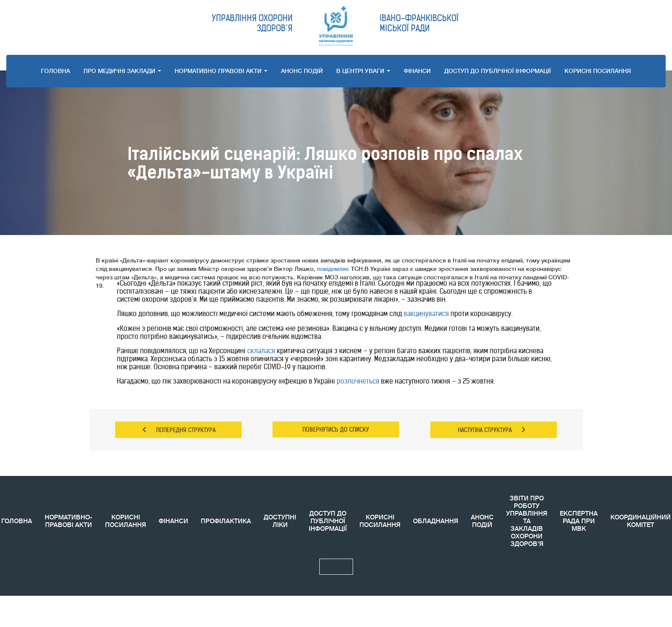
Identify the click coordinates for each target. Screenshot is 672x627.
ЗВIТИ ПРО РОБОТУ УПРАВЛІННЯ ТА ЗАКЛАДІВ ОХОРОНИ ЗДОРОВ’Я (527, 521)
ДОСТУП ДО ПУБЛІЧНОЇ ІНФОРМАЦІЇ (498, 71)
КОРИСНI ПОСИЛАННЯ (598, 71)
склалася (261, 351)
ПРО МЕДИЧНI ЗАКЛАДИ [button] (122, 71)
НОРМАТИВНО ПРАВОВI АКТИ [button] (221, 71)
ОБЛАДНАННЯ (436, 521)
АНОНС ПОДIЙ (302, 71)
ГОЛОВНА (55, 71)
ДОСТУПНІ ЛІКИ (280, 521)
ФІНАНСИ (417, 71)
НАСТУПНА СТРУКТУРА (492, 430)
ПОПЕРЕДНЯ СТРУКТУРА (179, 430)
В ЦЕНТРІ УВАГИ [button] (363, 71)
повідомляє (333, 269)
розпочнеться (358, 381)
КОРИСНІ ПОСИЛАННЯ (125, 521)
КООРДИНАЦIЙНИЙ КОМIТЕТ (641, 521)
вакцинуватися (426, 313)
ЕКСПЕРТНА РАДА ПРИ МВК (579, 521)
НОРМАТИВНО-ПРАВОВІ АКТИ (69, 521)
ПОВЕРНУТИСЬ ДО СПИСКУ (336, 430)
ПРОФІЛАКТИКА (226, 521)
